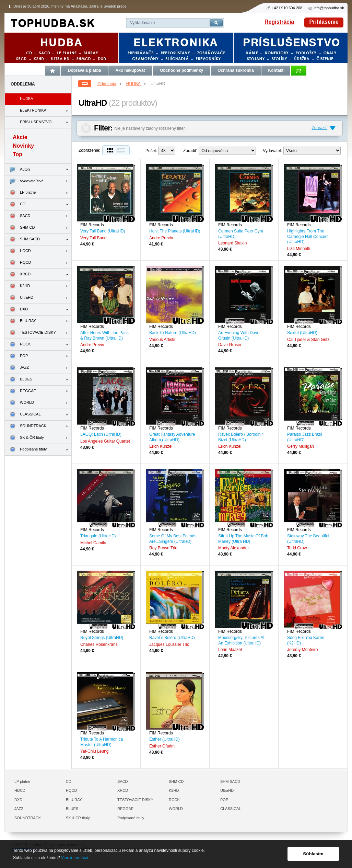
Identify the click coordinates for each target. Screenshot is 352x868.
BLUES (19, 380)
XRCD (18, 275)
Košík (299, 71)
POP (16, 356)
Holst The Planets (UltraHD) (175, 231)
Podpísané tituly (26, 450)
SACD (18, 216)
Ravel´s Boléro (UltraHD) (172, 638)
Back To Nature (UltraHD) (173, 333)
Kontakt (276, 70)
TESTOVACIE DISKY (30, 333)
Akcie (20, 137)
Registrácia (279, 22)
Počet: (151, 151)
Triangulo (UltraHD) (98, 536)
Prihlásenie (324, 22)
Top (17, 154)
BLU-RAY (20, 321)
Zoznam (123, 150)
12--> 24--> (167, 151)
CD (15, 204)
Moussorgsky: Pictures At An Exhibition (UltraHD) (241, 640)
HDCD (18, 251)
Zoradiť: (190, 151)
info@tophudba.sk (329, 8)
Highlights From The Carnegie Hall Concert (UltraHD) (307, 236)
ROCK (18, 345)
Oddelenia (110, 84)
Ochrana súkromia (236, 70)
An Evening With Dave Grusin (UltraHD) (239, 335)
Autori (17, 169)
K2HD (17, 286)
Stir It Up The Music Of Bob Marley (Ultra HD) (243, 539)
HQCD (18, 263)
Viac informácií (74, 858)
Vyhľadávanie (142, 23)
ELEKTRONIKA (33, 110)
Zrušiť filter (86, 128)
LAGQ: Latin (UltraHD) (101, 434)
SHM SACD (22, 239)
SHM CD (20, 228)
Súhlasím (313, 854)
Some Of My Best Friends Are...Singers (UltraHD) (173, 539)
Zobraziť (319, 128)
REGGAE (20, 391)
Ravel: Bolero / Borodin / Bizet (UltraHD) (240, 437)
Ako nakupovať (130, 70)
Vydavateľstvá (24, 181)
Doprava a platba (85, 70)
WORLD (19, 403)
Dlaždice (109, 150)
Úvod (53, 71)
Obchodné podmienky (181, 70)
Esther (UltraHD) (165, 739)
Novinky (23, 146)
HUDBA (137, 84)
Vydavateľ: (272, 151)
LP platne (20, 193)
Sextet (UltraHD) (302, 333)
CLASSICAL (23, 415)
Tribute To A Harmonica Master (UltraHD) (102, 742)
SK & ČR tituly (24, 438)
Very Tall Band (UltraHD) (103, 231)
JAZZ (17, 368)
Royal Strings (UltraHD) (102, 638)
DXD (16, 310)
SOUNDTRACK (26, 426)
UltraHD (19, 298)
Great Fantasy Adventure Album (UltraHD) (172, 437)
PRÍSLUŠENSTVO (36, 122)
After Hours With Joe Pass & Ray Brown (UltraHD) (104, 335)
